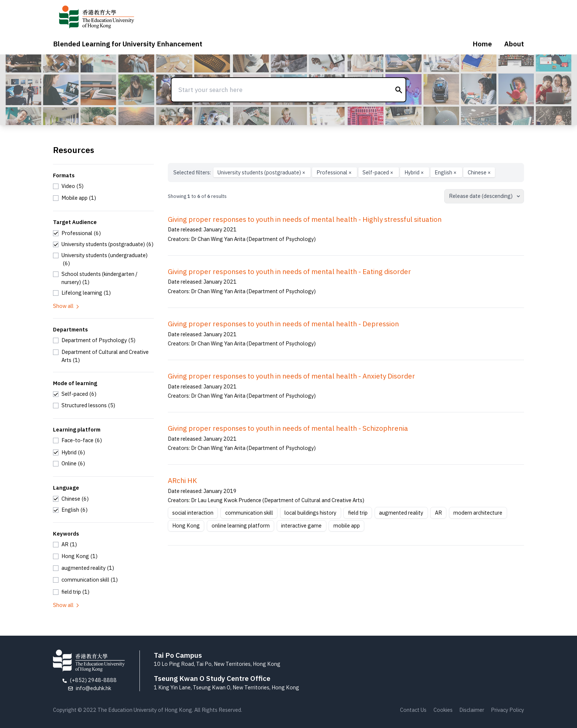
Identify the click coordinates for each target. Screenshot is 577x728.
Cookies (443, 710)
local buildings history (310, 513)
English (446, 172)
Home (482, 44)
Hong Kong (186, 525)
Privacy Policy (507, 710)
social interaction (193, 513)
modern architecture (478, 513)
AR (438, 513)
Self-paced (378, 172)
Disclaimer (472, 710)
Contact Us (413, 710)
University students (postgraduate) (262, 172)
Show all (67, 306)
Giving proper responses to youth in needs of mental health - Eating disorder (289, 271)
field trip (358, 513)
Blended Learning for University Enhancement (128, 44)
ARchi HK (182, 480)
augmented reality (401, 513)
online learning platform (241, 525)
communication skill (249, 513)
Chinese (479, 172)
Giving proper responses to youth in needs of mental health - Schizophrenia (288, 428)
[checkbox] (68, 186)
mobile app (347, 525)
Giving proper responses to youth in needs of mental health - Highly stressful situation (305, 219)
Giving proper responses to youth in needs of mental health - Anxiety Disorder (291, 376)
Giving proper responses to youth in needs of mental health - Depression (283, 324)
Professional (335, 172)
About (514, 44)
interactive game (301, 525)
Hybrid (415, 172)
